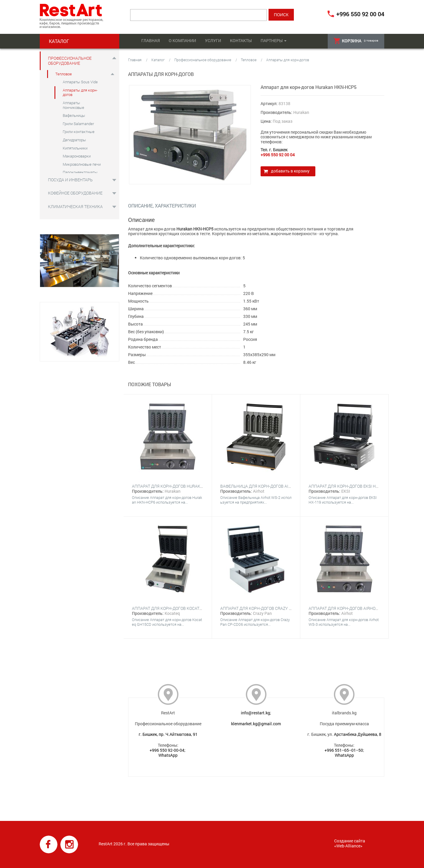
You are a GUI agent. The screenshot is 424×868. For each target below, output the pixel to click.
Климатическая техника (75, 206)
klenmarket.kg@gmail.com (256, 724)
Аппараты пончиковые (73, 105)
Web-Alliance (348, 846)
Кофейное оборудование (75, 193)
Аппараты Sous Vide (80, 82)
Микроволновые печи (82, 164)
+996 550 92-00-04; (168, 750)
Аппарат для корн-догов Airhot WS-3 (348, 608)
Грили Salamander (78, 124)
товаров (356, 41)
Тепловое (64, 74)
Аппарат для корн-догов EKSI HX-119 (348, 486)
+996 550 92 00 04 (360, 14)
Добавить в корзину (290, 171)
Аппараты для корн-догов (80, 92)
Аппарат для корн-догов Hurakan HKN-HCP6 (179, 486)
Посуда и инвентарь (70, 180)
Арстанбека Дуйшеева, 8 (358, 734)
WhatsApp (168, 755)
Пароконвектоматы (80, 172)
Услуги (213, 40)
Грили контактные (79, 132)
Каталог (158, 60)
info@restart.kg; (256, 713)
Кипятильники (75, 148)
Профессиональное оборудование (70, 61)
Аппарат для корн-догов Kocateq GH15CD (177, 608)
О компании (182, 40)
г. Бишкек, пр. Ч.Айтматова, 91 (168, 734)
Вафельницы (74, 115)
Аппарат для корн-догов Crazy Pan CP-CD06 (267, 608)
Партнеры (272, 40)
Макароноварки (77, 156)
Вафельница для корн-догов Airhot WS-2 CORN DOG (275, 486)
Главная (151, 40)
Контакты (241, 40)
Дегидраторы (74, 140)
